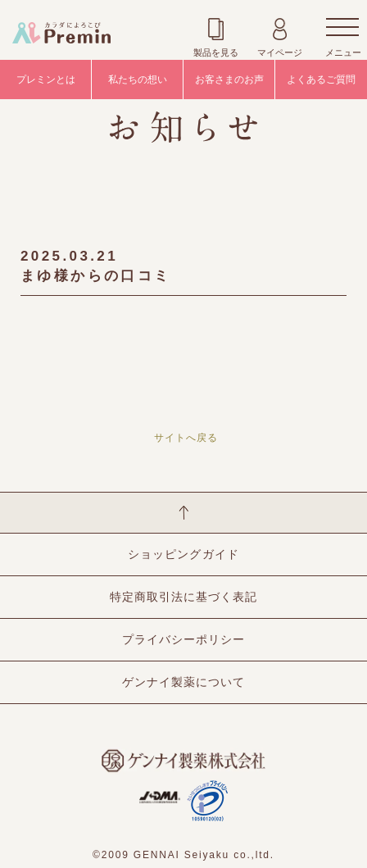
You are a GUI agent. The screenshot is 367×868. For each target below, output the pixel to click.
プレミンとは (46, 80)
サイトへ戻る (186, 438)
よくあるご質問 (321, 80)
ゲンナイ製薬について (183, 682)
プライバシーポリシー (183, 639)
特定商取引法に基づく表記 (183, 597)
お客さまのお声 (229, 80)
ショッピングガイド (183, 554)
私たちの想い (138, 80)
